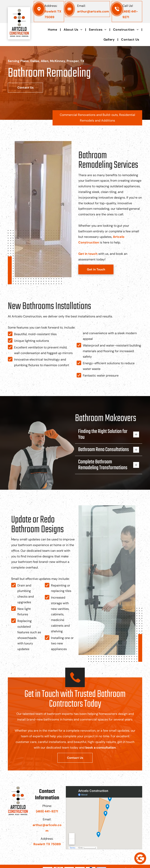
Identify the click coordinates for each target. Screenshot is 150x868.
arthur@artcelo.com (93, 11)
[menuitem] (53, 30)
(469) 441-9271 (47, 811)
